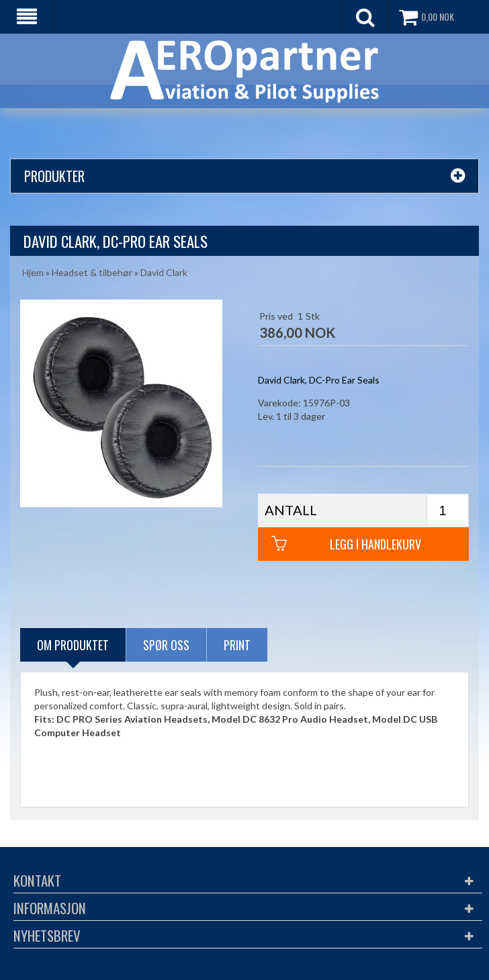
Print (237, 645)
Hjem (33, 272)
